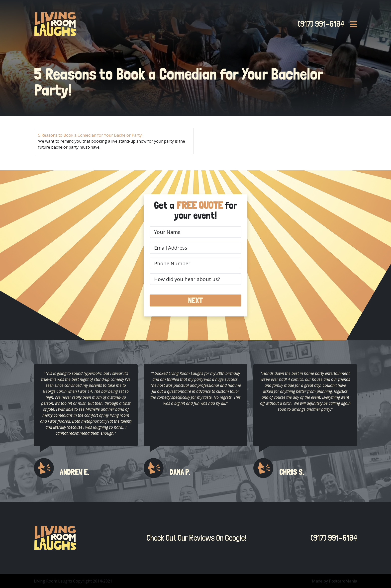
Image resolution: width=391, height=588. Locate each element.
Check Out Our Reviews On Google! (195, 538)
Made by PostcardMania (335, 581)
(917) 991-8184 (319, 24)
